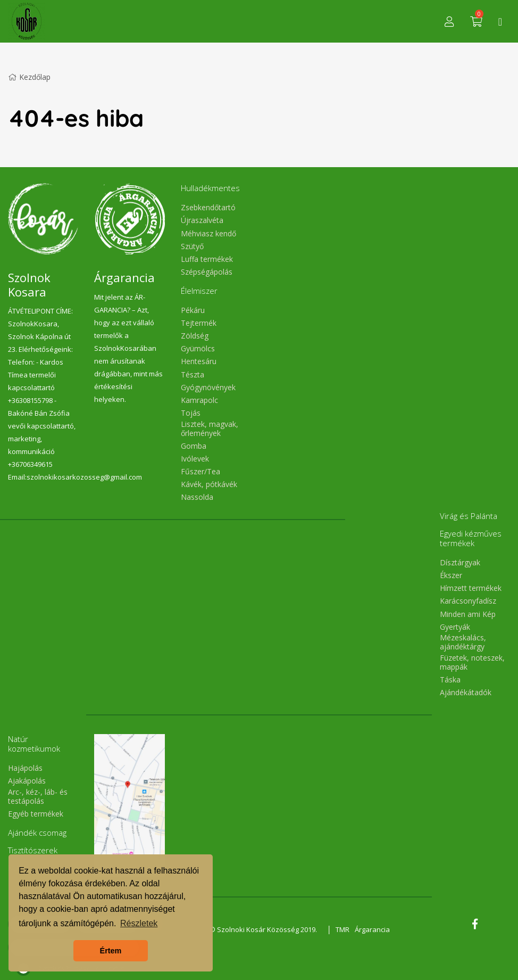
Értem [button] (111, 951)
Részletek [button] (139, 923)
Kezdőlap (29, 77)
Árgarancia (372, 929)
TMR (342, 929)
